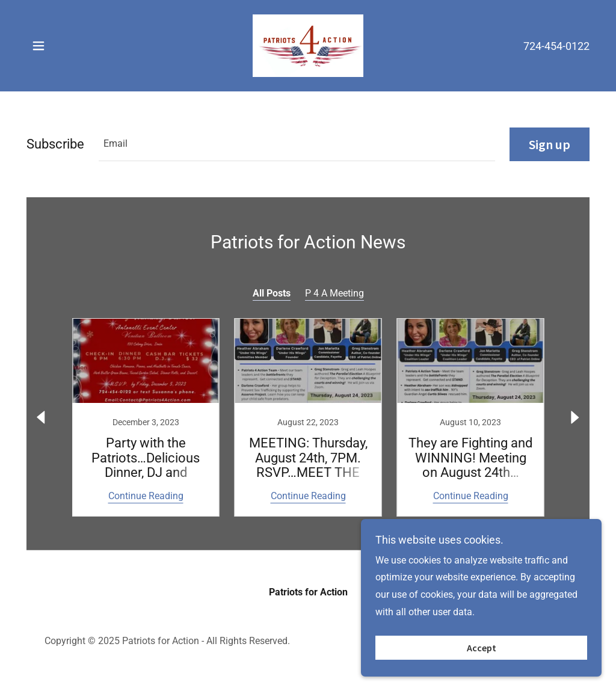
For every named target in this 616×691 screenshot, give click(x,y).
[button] (38, 46)
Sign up (550, 144)
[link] (308, 45)
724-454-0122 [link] (556, 46)
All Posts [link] (272, 293)
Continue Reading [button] (146, 496)
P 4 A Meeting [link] (334, 293)
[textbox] (297, 144)
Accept (482, 648)
